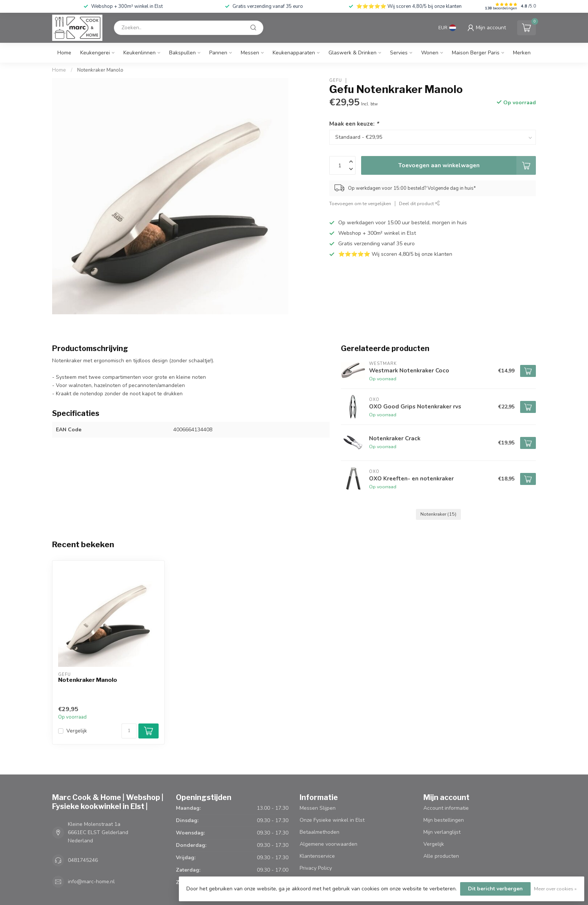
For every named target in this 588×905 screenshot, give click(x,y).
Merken (522, 53)
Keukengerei (95, 53)
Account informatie (446, 808)
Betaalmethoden (319, 832)
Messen (250, 53)
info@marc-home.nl (91, 882)
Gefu (336, 80)
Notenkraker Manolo (100, 70)
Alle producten (441, 856)
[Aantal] (129, 731)
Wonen (430, 53)
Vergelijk (77, 731)
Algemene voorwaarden (328, 844)
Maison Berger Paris (476, 53)
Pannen (218, 53)
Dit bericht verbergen (495, 889)
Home (64, 53)
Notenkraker (438, 514)
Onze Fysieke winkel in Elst (332, 820)
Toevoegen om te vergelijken (360, 203)
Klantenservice (317, 856)
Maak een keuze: (354, 124)
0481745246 (83, 860)
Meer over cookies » (555, 889)
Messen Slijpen (318, 808)
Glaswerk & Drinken (352, 53)
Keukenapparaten (294, 53)
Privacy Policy (316, 868)
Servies (399, 53)
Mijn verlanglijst (442, 832)
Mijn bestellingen (444, 820)
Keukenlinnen (139, 53)
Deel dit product (419, 203)
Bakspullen (182, 53)
